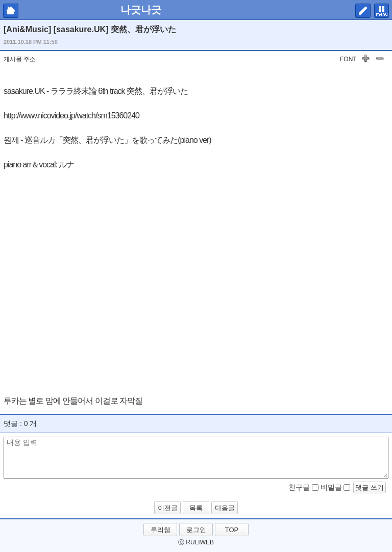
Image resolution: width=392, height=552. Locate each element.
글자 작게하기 (380, 60)
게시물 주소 (20, 59)
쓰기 (363, 11)
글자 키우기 (365, 60)
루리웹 (161, 530)
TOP (232, 530)
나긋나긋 (141, 10)
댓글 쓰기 (370, 487)
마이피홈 (11, 11)
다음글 (225, 508)
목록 (196, 508)
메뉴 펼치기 (382, 11)
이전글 (168, 508)
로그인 (196, 530)
